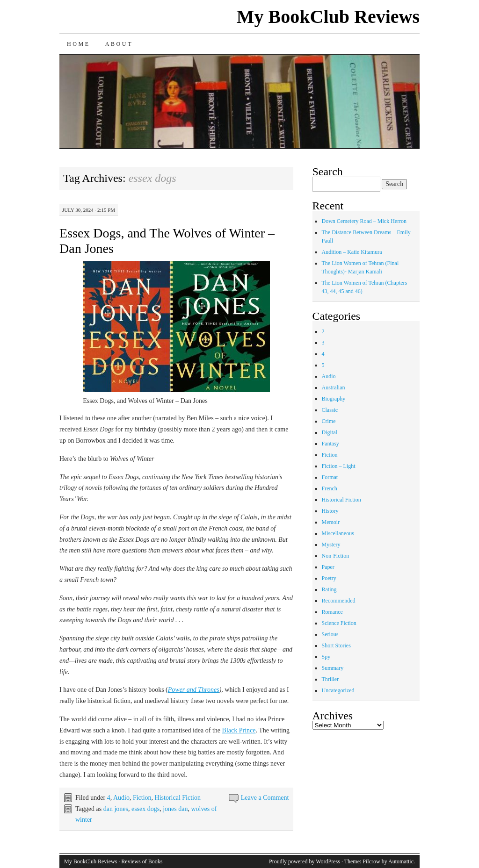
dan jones (116, 809)
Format (330, 477)
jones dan (175, 809)
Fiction (142, 798)
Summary (333, 668)
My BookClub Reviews (328, 17)
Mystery (331, 545)
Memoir (331, 522)
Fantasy (330, 444)
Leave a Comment (265, 798)
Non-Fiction (336, 556)
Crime (329, 421)
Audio (121, 798)
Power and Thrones (194, 690)
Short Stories (336, 646)
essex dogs (145, 809)
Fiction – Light (339, 466)
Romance (332, 612)
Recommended (339, 601)
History (330, 511)
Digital (330, 432)
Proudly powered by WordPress (305, 861)
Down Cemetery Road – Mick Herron (364, 221)
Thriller (330, 679)
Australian (334, 387)
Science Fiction (339, 623)
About (119, 44)
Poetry (329, 578)
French (330, 488)
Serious (330, 634)
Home (79, 44)
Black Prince (239, 730)
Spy (326, 657)
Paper (328, 567)
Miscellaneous (338, 533)
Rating (329, 589)
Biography (334, 399)
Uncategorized (338, 690)
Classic (330, 410)
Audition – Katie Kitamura (352, 252)
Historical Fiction (178, 798)
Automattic (401, 861)
